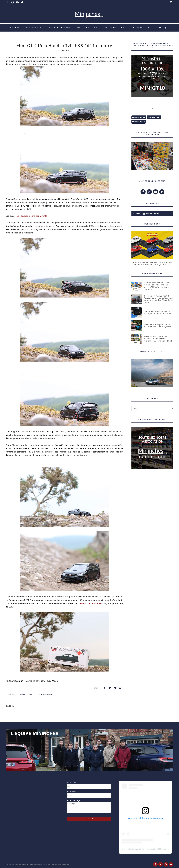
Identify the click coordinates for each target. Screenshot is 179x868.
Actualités (21, 694)
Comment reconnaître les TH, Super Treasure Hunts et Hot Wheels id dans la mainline (157, 286)
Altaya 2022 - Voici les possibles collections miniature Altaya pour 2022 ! (159, 339)
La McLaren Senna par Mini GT (32, 216)
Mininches (11, 864)
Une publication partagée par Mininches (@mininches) (146, 849)
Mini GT (33, 694)
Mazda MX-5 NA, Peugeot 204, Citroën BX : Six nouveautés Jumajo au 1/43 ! (152, 263)
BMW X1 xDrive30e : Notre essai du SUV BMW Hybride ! (158, 326)
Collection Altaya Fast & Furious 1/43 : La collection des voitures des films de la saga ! (158, 299)
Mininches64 (45, 694)
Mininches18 (139, 122)
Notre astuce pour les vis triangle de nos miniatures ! (158, 312)
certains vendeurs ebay (91, 603)
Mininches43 (154, 117)
